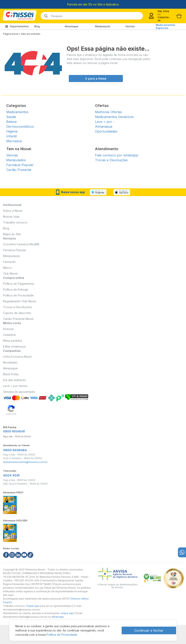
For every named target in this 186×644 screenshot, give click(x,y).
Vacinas (130, 26)
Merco (7, 268)
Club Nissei (10, 274)
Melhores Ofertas (108, 112)
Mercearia (14, 141)
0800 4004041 (14, 431)
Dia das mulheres (14, 380)
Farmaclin (9, 262)
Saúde (11, 117)
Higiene (12, 131)
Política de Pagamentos (19, 284)
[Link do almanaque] (10, 504)
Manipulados (16, 160)
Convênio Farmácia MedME (21, 244)
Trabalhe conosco (15, 222)
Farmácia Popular (20, 165)
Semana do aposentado (19, 392)
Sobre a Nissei (13, 211)
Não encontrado (31, 34)
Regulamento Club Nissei (20, 301)
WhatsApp (58, 617)
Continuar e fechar (149, 630)
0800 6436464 (15, 450)
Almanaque (71, 26)
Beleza (11, 122)
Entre (166, 11)
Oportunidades (106, 131)
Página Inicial (11, 34)
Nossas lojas (11, 217)
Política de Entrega (16, 289)
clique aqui (67, 613)
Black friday (11, 374)
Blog (37, 26)
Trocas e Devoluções (111, 160)
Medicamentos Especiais (165, 26)
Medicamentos (17, 112)
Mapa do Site (12, 234)
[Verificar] (77, 397)
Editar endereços (15, 346)
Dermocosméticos (20, 126)
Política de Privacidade (18, 295)
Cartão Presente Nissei (18, 319)
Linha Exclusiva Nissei (17, 357)
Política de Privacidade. (62, 635)
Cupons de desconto (17, 313)
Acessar (8, 329)
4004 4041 (11, 475)
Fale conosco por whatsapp (117, 155)
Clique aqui (32, 606)
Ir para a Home (96, 79)
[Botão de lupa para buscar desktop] (45, 15)
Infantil (11, 136)
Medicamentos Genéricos (114, 117)
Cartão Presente (19, 170)
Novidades (10, 362)
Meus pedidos (13, 341)
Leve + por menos (15, 386)
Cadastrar (9, 335)
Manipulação (103, 26)
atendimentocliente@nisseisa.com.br (25, 462)
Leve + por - (105, 122)
